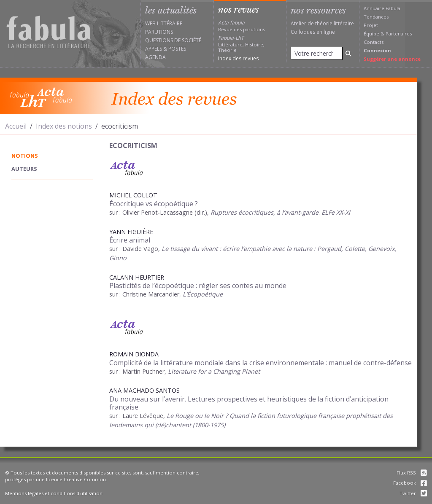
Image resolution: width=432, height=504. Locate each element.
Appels (154, 49)
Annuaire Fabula (382, 8)
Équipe (371, 34)
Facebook (410, 483)
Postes (177, 49)
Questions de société (173, 40)
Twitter (413, 493)
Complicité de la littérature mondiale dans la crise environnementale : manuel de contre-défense (261, 363)
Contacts (374, 42)
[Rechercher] (348, 53)
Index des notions (64, 126)
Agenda (155, 57)
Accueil (16, 126)
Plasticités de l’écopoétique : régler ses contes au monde (198, 286)
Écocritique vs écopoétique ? (154, 204)
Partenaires (399, 34)
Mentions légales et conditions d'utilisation (54, 493)
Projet (371, 25)
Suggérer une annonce (392, 59)
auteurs (24, 169)
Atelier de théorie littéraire (322, 23)
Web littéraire (164, 23)
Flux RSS (412, 473)
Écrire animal (130, 240)
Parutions (159, 32)
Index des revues (238, 58)
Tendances (376, 17)
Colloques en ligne (313, 32)
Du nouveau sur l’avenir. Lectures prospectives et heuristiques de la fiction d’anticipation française (249, 403)
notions (25, 156)
